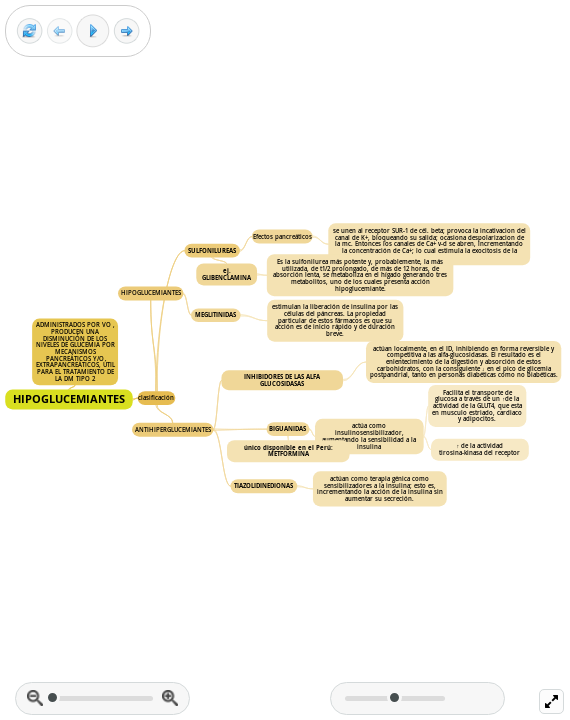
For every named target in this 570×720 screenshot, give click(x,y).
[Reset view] (29, 31)
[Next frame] (126, 31)
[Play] (93, 31)
